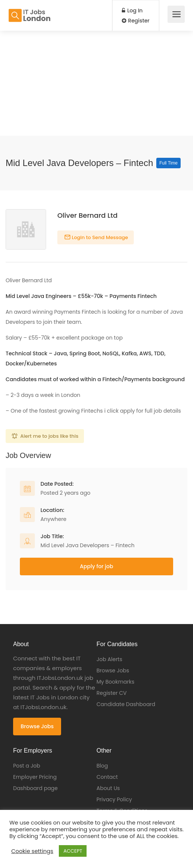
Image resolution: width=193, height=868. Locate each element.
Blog (102, 766)
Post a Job (27, 766)
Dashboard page (35, 788)
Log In (132, 10)
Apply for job (96, 566)
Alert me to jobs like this (49, 436)
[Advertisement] (96, 83)
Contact (107, 777)
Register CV (112, 693)
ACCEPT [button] (73, 851)
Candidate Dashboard (126, 704)
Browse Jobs (37, 726)
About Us (108, 788)
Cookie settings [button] (32, 851)
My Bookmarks (116, 682)
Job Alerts (110, 659)
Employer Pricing (35, 777)
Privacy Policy (114, 799)
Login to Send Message (99, 237)
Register (136, 21)
